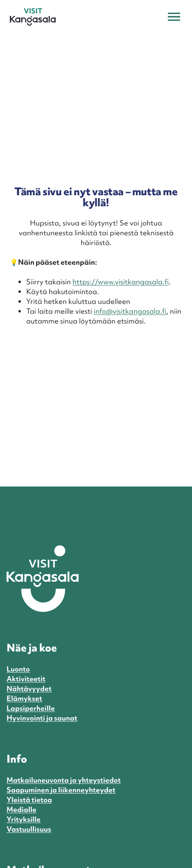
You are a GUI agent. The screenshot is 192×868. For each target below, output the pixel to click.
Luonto (18, 669)
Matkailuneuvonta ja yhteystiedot (64, 780)
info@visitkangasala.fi (130, 311)
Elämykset (24, 698)
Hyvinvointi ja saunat (42, 718)
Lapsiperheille (31, 708)
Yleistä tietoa (29, 800)
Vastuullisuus (29, 829)
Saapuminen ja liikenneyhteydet (61, 790)
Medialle (21, 809)
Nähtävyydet (29, 688)
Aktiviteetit (26, 679)
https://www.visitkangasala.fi (121, 282)
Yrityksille (24, 819)
